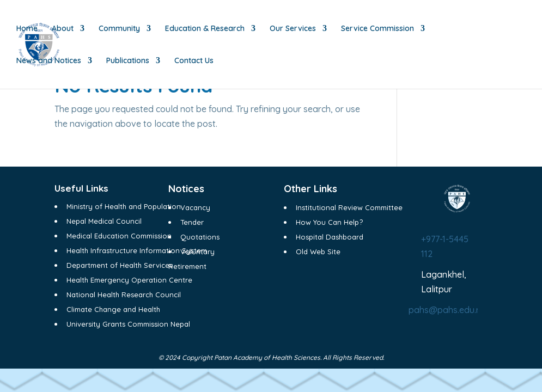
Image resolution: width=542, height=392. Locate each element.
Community (119, 29)
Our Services (293, 29)
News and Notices (49, 61)
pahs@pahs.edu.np (447, 310)
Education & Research (205, 29)
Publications (128, 61)
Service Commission (377, 29)
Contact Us (194, 61)
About (63, 29)
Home (27, 29)
